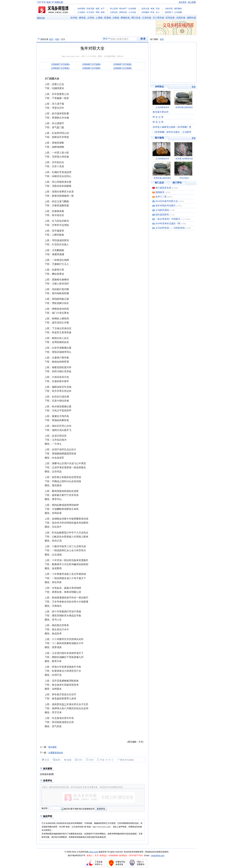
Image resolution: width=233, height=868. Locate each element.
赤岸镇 (74, 18)
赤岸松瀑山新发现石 (184, 107)
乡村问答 (169, 9)
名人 (158, 12)
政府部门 (169, 12)
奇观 (152, 9)
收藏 (69, 760)
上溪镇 (99, 18)
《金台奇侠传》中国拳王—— (170, 219)
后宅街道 (170, 18)
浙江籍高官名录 (163, 188)
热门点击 (159, 183)
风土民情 (114, 9)
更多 (194, 87)
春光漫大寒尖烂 (161, 112)
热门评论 (177, 183)
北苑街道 (181, 18)
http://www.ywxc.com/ (71, 56)
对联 (57, 39)
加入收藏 (192, 2)
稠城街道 (125, 18)
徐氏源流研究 (162, 215)
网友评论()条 (127, 760)
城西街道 (191, 18)
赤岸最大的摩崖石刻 (184, 159)
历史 (158, 9)
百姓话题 (90, 9)
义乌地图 (178, 12)
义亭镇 (91, 18)
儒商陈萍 (160, 192)
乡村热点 (159, 87)
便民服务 (178, 9)
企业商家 (132, 9)
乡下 (103, 9)
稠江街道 (136, 18)
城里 (98, 9)
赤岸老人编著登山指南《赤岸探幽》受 (172, 127)
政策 (103, 12)
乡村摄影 (145, 12)
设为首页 (183, 2)
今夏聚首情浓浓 (56, 753)
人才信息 (132, 12)
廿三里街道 (158, 18)
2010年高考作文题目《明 (168, 224)
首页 (51, 39)
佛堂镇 (82, 18)
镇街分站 (41, 18)
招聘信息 (123, 12)
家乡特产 (123, 9)
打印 (80, 760)
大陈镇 (116, 18)
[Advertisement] (78, 74)
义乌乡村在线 (110, 56)
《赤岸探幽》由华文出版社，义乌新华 (172, 132)
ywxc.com (93, 852)
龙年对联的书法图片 (166, 206)
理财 (98, 12)
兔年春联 (52, 747)
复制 (58, 760)
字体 (102, 760)
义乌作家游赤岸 (162, 107)
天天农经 (90, 12)
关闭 (91, 760)
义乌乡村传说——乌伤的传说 (170, 228)
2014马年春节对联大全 (167, 201)
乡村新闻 (81, 9)
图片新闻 (159, 138)
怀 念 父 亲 (158, 117)
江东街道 (147, 18)
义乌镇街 (81, 12)
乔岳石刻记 (184, 178)
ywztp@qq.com (158, 856)
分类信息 (114, 12)
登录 (49, 2)
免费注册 (59, 2)
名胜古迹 (145, 9)
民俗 (152, 12)
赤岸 (162, 39)
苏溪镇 (107, 18)
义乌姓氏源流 (162, 210)
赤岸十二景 (161, 197)
